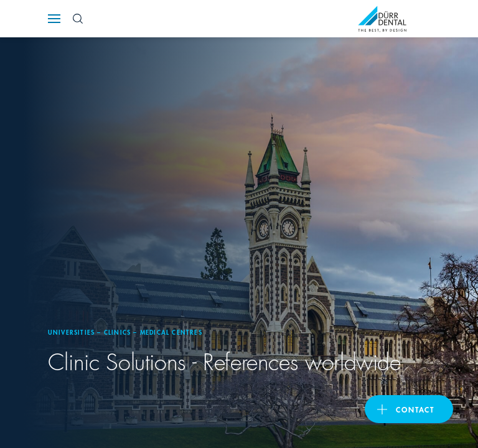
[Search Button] (78, 19)
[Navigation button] (54, 19)
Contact (415, 409)
